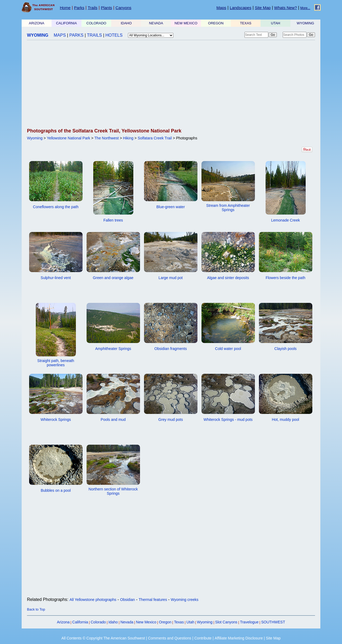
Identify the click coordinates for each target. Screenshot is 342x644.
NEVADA (156, 23)
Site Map (263, 8)
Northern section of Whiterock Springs (113, 491)
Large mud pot (170, 278)
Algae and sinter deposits (228, 278)
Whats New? (285, 8)
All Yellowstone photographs (93, 600)
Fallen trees (113, 220)
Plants (107, 8)
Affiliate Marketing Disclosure (239, 638)
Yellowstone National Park (68, 138)
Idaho (113, 622)
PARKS (76, 35)
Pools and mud (113, 420)
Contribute (203, 638)
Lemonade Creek (285, 220)
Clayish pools (285, 349)
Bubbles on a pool (56, 490)
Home (65, 8)
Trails (92, 8)
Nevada (127, 622)
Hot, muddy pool (286, 420)
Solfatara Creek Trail (155, 138)
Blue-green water (171, 207)
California (80, 622)
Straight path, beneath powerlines (56, 363)
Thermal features (153, 600)
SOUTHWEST (273, 622)
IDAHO (126, 23)
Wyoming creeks (184, 600)
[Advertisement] (171, 85)
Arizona (63, 622)
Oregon (165, 622)
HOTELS (114, 35)
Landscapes (241, 8)
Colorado (98, 622)
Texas (179, 622)
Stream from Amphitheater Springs (228, 208)
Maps (221, 8)
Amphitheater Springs (113, 349)
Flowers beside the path (285, 278)
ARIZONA (37, 23)
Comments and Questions (170, 638)
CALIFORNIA (67, 23)
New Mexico (146, 622)
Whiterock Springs (56, 420)
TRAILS (95, 35)
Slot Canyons (226, 622)
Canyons (123, 8)
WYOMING (306, 23)
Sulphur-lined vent (56, 278)
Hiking (128, 138)
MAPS (60, 35)
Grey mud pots (171, 420)
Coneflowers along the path (56, 207)
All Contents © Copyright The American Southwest (103, 638)
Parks (79, 8)
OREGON (216, 23)
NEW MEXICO (186, 23)
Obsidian (128, 600)
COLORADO (96, 23)
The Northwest (106, 138)
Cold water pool (228, 349)
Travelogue (249, 622)
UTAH (275, 23)
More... (305, 8)
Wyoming (35, 138)
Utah (191, 622)
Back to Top (36, 609)
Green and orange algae (113, 278)
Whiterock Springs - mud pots (228, 420)
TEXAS (246, 23)
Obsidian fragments (171, 349)
